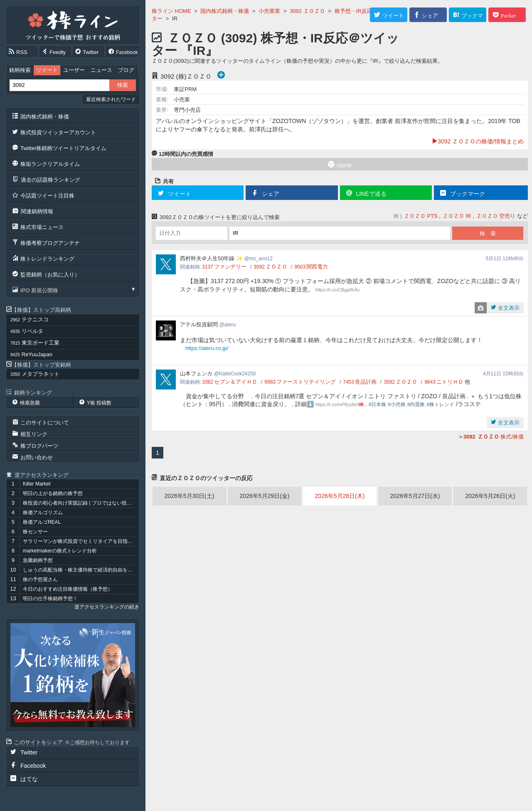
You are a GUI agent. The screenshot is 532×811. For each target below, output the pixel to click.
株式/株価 (491, 437)
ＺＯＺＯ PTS (421, 216)
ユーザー (74, 70)
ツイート (47, 70)
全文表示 (508, 308)
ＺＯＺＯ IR (457, 216)
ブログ (126, 70)
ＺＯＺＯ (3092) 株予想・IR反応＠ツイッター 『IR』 (275, 44)
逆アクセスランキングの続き (107, 607)
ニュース (101, 70)
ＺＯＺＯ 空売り (496, 216)
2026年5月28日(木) (340, 496)
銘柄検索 (20, 70)
